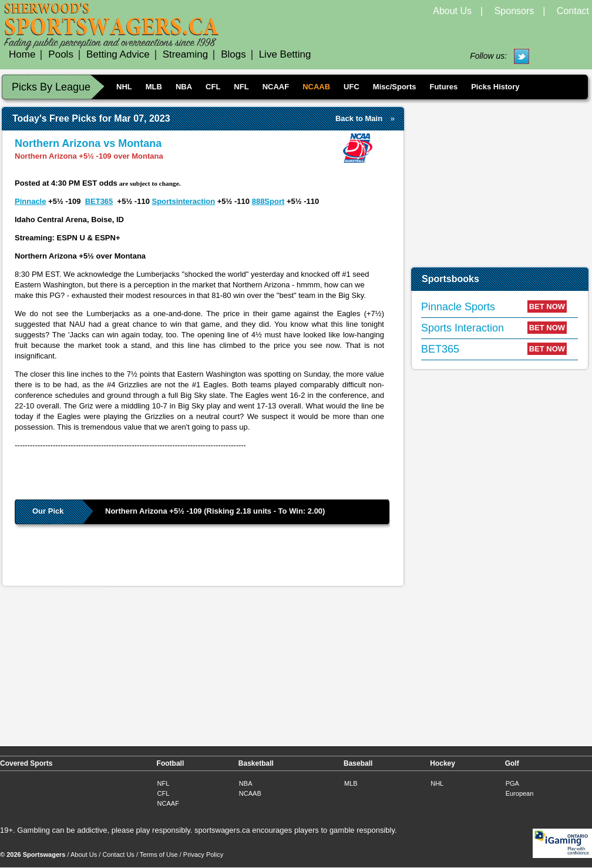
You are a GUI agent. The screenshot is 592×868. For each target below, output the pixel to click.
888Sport (268, 201)
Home (22, 54)
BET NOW (547, 306)
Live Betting (285, 54)
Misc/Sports (395, 87)
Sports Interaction (462, 328)
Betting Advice (118, 54)
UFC (351, 87)
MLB (154, 87)
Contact (573, 11)
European (520, 793)
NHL (124, 87)
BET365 (99, 201)
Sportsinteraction (184, 201)
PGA (512, 783)
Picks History (495, 87)
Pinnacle (30, 201)
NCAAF (276, 87)
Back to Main (359, 118)
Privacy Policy (203, 854)
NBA (184, 87)
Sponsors (514, 11)
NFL (241, 87)
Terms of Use (159, 854)
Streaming (185, 54)
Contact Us (118, 854)
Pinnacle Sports (458, 307)
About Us (452, 11)
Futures (443, 87)
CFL (213, 87)
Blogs (233, 54)
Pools (61, 54)
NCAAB (316, 87)
